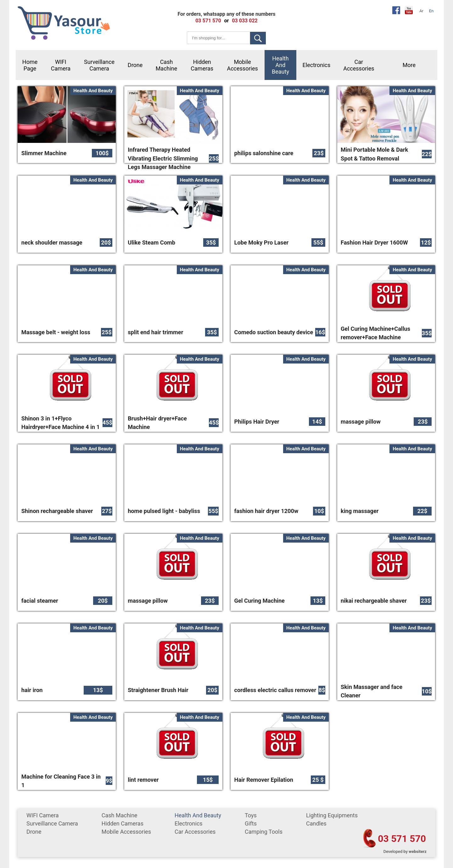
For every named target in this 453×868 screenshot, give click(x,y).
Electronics (317, 65)
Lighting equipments (332, 815)
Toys (251, 815)
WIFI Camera (61, 65)
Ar (421, 11)
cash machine (167, 65)
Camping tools (264, 832)
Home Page (30, 65)
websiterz (418, 851)
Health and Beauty (280, 65)
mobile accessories (242, 65)
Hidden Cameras (202, 65)
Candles (316, 823)
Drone (135, 65)
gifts (251, 823)
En (431, 11)
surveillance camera (99, 65)
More (409, 65)
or (227, 21)
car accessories (359, 65)
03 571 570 (402, 839)
